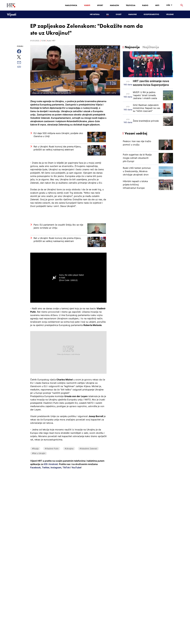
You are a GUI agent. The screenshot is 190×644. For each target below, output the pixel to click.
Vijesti (87, 5)
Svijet (119, 14)
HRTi (157, 5)
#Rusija (35, 449)
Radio (145, 5)
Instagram (56, 467)
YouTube (76, 467)
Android (53, 464)
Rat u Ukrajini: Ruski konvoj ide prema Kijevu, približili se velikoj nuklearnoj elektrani (57, 148)
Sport (100, 5)
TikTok (66, 467)
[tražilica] (182, 5)
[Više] (170, 5)
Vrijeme (170, 14)
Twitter (45, 467)
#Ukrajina (69, 449)
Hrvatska (95, 14)
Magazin (114, 5)
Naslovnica (71, 5)
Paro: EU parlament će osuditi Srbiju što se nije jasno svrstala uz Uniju (58, 226)
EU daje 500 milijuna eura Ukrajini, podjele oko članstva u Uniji (58, 135)
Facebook (35, 467)
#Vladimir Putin (52, 449)
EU (108, 14)
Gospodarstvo (151, 14)
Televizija (131, 5)
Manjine (132, 14)
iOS (46, 464)
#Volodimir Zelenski (88, 449)
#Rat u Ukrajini (39, 453)
